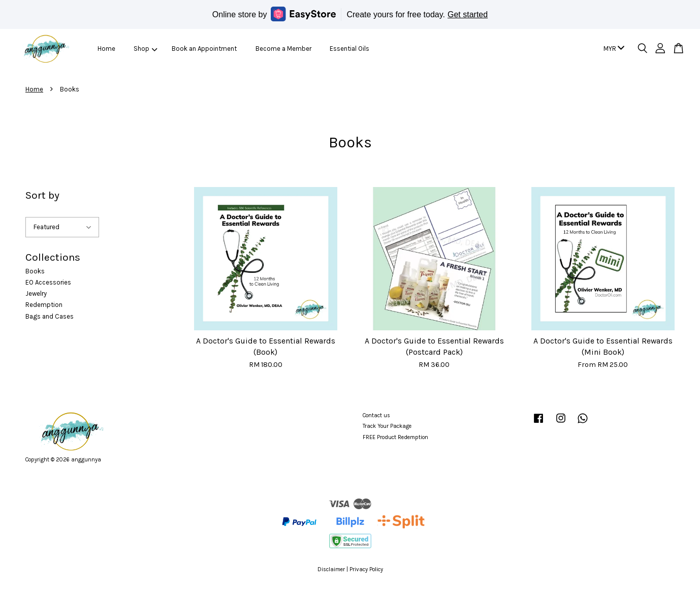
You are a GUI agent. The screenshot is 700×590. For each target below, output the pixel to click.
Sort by (42, 195)
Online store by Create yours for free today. (350, 14)
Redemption (44, 305)
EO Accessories (48, 282)
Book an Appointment (204, 49)
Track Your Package (387, 426)
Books (35, 271)
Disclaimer (331, 569)
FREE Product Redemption (395, 437)
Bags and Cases (50, 316)
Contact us (376, 415)
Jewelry (36, 293)
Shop (146, 49)
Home (106, 49)
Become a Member (283, 49)
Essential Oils (349, 49)
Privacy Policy (366, 569)
